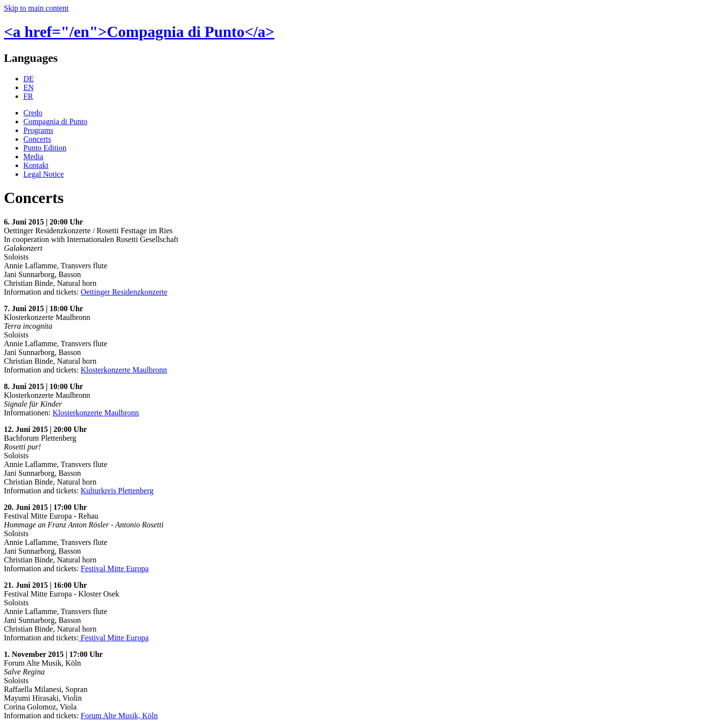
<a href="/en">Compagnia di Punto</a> (139, 32)
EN (28, 87)
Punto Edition (45, 148)
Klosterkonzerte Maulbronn (124, 370)
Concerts (37, 139)
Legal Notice (44, 174)
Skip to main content (36, 8)
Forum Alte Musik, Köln (119, 716)
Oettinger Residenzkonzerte (124, 292)
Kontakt (36, 165)
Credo (33, 113)
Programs (38, 130)
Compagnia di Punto (55, 121)
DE (28, 79)
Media (33, 157)
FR (28, 96)
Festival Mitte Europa (115, 569)
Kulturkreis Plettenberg (117, 491)
